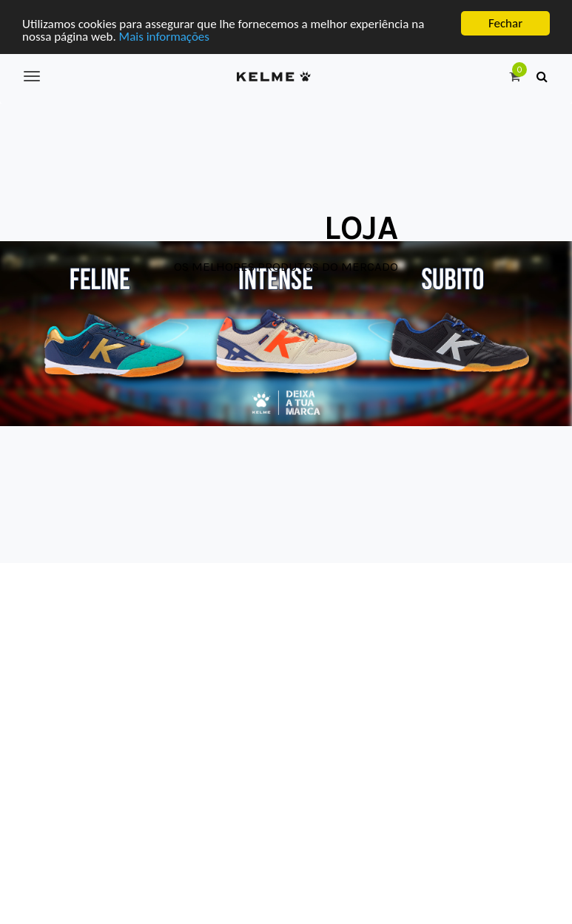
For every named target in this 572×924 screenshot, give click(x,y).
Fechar (505, 23)
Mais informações (164, 36)
